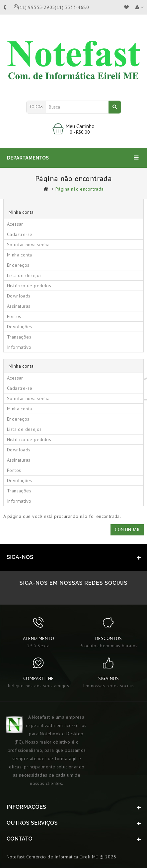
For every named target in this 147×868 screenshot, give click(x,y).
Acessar (15, 224)
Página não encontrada (79, 189)
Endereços (18, 265)
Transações (19, 337)
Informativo (19, 347)
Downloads (19, 296)
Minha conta (19, 255)
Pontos (14, 316)
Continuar (127, 530)
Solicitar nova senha (28, 245)
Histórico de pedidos (29, 286)
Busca (115, 107)
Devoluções (20, 327)
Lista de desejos (24, 275)
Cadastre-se (20, 234)
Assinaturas (19, 306)
